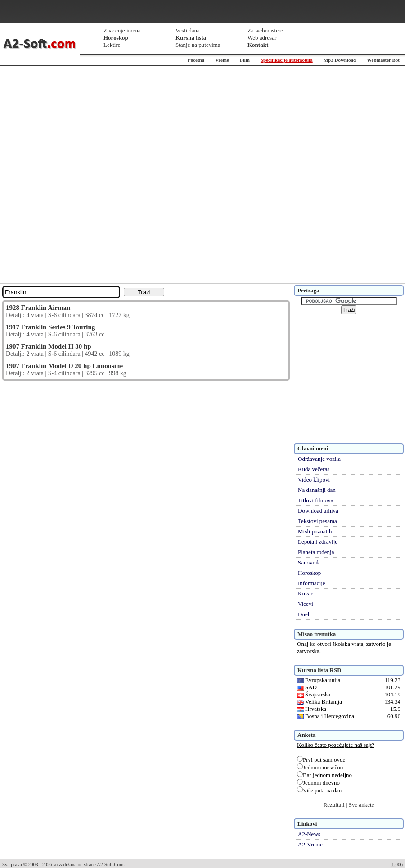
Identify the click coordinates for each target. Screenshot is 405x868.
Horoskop (309, 573)
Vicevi (306, 604)
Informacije (312, 583)
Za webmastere (265, 30)
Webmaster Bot (383, 60)
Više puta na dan (319, 790)
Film (245, 60)
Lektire (112, 45)
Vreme (222, 60)
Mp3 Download (340, 60)
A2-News (309, 834)
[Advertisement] (106, 175)
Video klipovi (314, 479)
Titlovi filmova (316, 500)
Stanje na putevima (198, 45)
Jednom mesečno (320, 767)
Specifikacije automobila (287, 60)
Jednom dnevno (318, 783)
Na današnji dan (317, 490)
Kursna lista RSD (319, 670)
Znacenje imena (122, 30)
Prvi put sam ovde (321, 760)
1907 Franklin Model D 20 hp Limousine (64, 366)
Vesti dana (188, 30)
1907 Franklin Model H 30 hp (49, 346)
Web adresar (262, 38)
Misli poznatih (315, 531)
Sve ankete (362, 805)
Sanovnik (309, 562)
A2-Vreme (310, 844)
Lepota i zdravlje (318, 542)
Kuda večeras (314, 469)
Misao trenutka (317, 634)
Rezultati (334, 805)
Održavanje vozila (319, 459)
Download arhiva (318, 511)
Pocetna (196, 60)
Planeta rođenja (316, 552)
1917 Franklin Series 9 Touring (50, 327)
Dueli (304, 614)
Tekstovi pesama (317, 521)
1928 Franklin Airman (38, 308)
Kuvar (305, 593)
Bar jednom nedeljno (324, 775)
